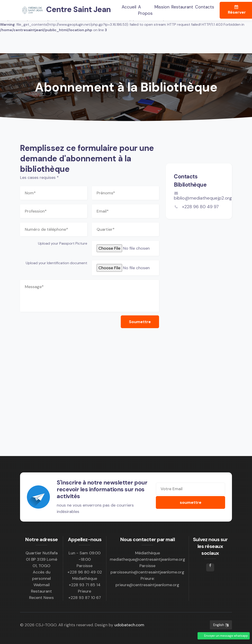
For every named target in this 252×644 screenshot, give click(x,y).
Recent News (41, 598)
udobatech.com (129, 625)
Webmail (42, 585)
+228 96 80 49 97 (200, 207)
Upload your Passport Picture (63, 243)
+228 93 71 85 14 (85, 585)
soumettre (191, 502)
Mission (162, 7)
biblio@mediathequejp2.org (203, 196)
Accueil (129, 7)
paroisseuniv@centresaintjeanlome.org (147, 572)
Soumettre (140, 322)
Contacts (205, 7)
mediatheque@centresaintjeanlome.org (148, 559)
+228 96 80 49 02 (85, 572)
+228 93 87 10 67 (85, 598)
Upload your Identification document (57, 263)
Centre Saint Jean (65, 10)
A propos (145, 10)
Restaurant (182, 7)
